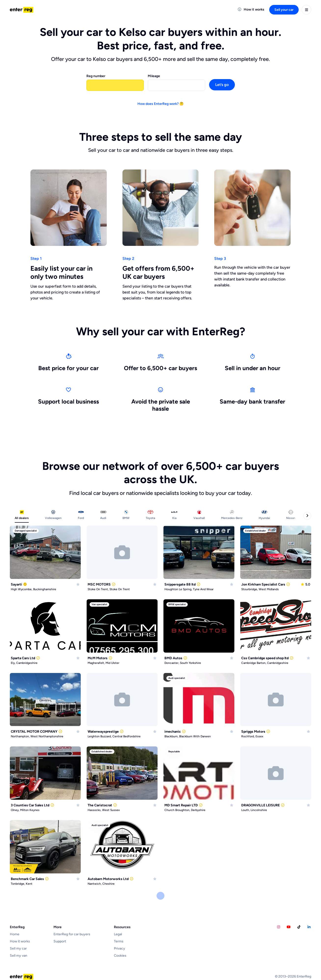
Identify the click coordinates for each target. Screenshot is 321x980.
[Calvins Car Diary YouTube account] (289, 927)
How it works (20, 941)
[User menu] (306, 10)
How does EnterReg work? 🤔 (160, 104)
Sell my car (18, 948)
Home (15, 934)
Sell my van (19, 956)
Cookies (120, 956)
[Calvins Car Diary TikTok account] (299, 927)
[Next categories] (307, 516)
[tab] (22, 516)
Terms (119, 941)
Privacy (120, 948)
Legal (118, 934)
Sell (284, 10)
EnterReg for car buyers (72, 934)
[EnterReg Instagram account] (279, 927)
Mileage (154, 76)
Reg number (96, 76)
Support (60, 941)
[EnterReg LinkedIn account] (309, 927)
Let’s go (222, 85)
